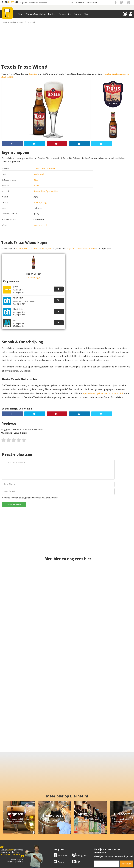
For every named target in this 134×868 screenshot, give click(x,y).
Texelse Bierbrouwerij (44, 169)
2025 (36, 180)
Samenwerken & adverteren (14, 843)
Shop (86, 14)
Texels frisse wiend (27, 22)
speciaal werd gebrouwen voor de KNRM (103, 393)
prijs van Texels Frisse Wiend (81, 248)
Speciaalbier (52, 191)
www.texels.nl (40, 225)
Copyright (94, 837)
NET (11, 2)
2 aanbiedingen (33, 277)
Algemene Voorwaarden (101, 834)
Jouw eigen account (99, 843)
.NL (16, 2)
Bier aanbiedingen (54, 837)
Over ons (4, 834)
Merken (52, 14)
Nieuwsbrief (95, 846)
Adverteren (80, 2)
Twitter (6, 816)
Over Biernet (92, 2)
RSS (23, 816)
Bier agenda (51, 846)
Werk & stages (7, 840)
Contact (70, 2)
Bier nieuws (50, 840)
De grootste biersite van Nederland (33, 3)
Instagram (26, 809)
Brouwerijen (65, 14)
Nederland (39, 174)
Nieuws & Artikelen (36, 14)
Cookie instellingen (9, 846)
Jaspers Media (80, 866)
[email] (53, 817)
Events (77, 14)
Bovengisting (40, 202)
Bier (20, 14)
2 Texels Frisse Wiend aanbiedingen (33, 248)
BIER (5, 2)
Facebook (7, 809)
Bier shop (49, 843)
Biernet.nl (51, 866)
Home (5, 22)
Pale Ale (33, 74)
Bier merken (51, 834)
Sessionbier (39, 191)
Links (92, 840)
